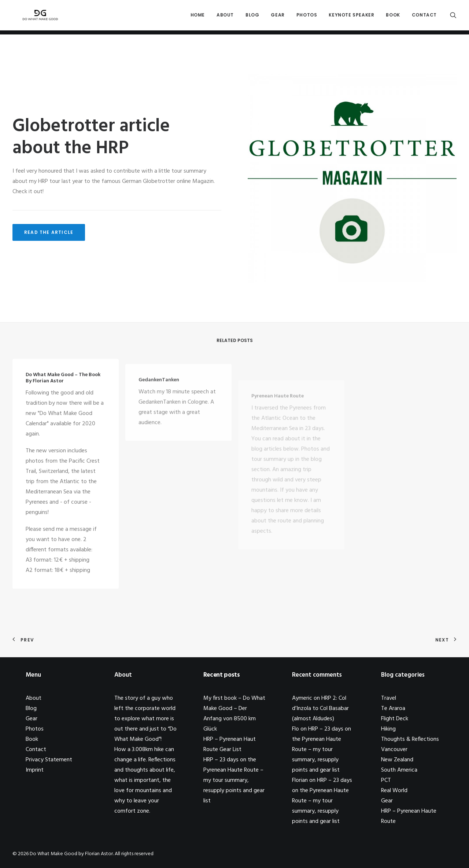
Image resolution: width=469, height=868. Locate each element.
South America (399, 770)
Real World (394, 791)
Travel (389, 698)
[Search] (453, 17)
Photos (307, 17)
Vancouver (394, 750)
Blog (252, 17)
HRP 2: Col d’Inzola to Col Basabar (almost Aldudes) (320, 709)
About (225, 17)
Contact (424, 17)
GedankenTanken (159, 401)
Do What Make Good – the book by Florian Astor (63, 385)
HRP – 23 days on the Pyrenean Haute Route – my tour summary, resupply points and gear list (234, 780)
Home (198, 17)
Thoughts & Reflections (410, 739)
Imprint (35, 770)
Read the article (49, 232)
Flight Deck (395, 719)
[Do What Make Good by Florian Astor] (37, 17)
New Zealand (397, 760)
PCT (386, 780)
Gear (278, 17)
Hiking (388, 729)
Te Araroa (393, 709)
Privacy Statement (49, 760)
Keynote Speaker (351, 17)
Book (393, 17)
